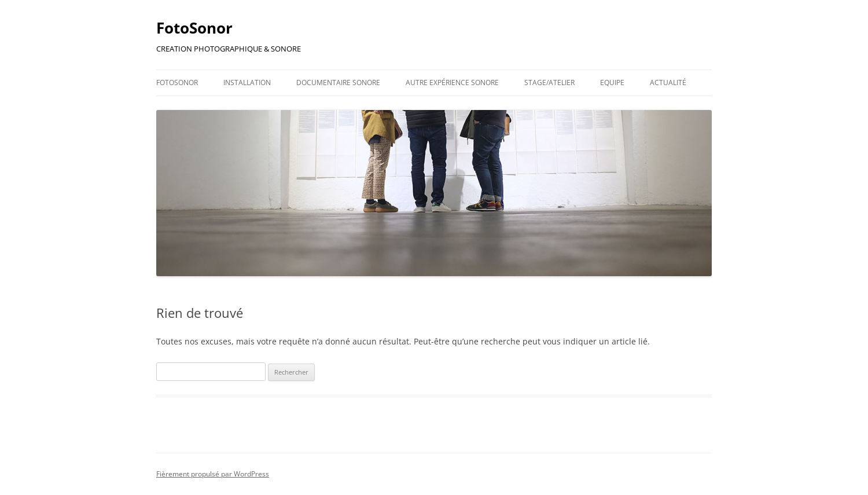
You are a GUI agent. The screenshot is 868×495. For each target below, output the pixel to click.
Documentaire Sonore (338, 82)
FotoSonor (194, 28)
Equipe (612, 82)
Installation (247, 82)
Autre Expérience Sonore (452, 82)
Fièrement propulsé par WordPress (213, 474)
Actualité (668, 82)
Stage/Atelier (549, 82)
